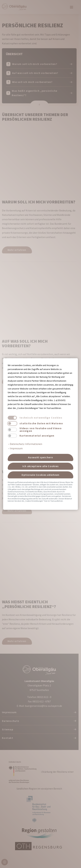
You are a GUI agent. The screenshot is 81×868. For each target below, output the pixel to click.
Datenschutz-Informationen (25, 444)
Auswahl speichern (40, 457)
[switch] (12, 423)
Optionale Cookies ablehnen (40, 475)
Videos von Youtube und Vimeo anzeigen (41, 430)
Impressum (15, 448)
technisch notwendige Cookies (41, 418)
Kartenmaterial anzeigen (37, 436)
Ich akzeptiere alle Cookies (41, 466)
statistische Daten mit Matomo (41, 423)
